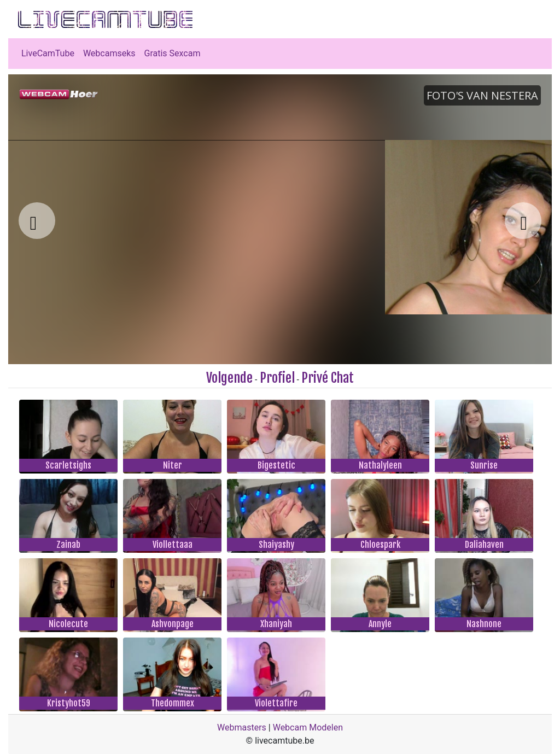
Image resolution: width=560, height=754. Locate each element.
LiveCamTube (48, 53)
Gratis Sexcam (173, 53)
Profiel (277, 378)
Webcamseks (109, 53)
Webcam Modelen (308, 727)
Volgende (229, 378)
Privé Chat (328, 378)
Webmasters (242, 727)
